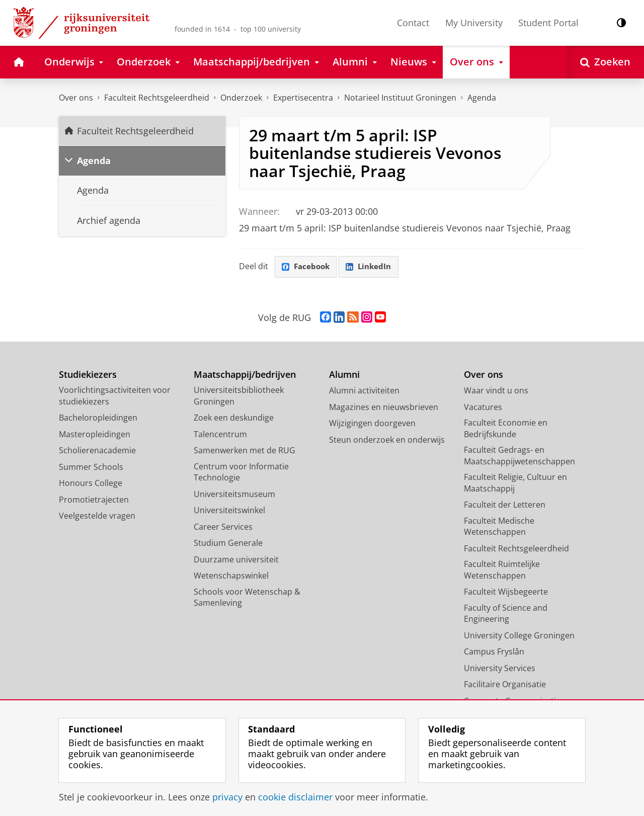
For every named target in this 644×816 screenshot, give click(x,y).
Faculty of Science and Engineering (506, 614)
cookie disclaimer (295, 797)
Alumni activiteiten (364, 391)
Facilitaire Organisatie (505, 685)
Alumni (344, 375)
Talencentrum (220, 435)
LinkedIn (372, 267)
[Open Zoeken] (605, 62)
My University (474, 23)
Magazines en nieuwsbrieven (384, 407)
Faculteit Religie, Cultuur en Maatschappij (515, 483)
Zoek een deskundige (234, 418)
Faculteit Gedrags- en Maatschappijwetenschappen (519, 456)
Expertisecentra (303, 98)
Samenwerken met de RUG (245, 451)
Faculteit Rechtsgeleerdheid (157, 98)
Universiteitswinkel (229, 511)
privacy (227, 797)
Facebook (307, 267)
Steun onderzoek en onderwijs (387, 440)
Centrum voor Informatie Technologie (241, 473)
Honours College (91, 483)
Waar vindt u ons (496, 391)
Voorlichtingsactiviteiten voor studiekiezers (115, 396)
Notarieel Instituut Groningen (400, 98)
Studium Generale (228, 543)
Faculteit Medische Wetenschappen (499, 527)
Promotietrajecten (94, 500)
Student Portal (548, 23)
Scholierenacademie (97, 451)
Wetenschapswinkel (231, 576)
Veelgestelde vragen (97, 516)
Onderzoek (241, 98)
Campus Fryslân (494, 652)
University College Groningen (519, 636)
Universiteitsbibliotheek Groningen (239, 396)
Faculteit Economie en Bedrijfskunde (506, 429)
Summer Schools (91, 467)
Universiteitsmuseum (234, 495)
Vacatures (483, 407)
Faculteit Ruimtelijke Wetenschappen (502, 570)
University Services (500, 669)
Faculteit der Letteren (505, 505)
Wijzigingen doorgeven (372, 424)
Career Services (223, 527)
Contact (413, 23)
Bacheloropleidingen (98, 418)
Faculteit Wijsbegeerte (506, 592)
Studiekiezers (88, 375)
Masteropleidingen (95, 435)
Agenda (482, 98)
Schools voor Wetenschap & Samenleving (247, 598)
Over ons (76, 98)
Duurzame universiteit (236, 560)
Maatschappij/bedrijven (245, 375)
